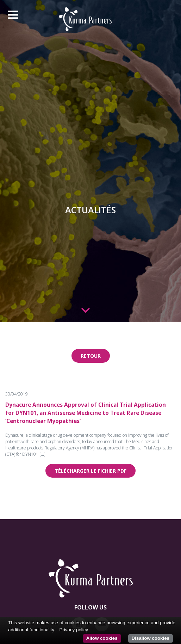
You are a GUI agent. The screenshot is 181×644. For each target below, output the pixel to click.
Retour (91, 356)
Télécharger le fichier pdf (90, 471)
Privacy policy (74, 630)
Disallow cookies (151, 638)
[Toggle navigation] (13, 15)
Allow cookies (102, 638)
